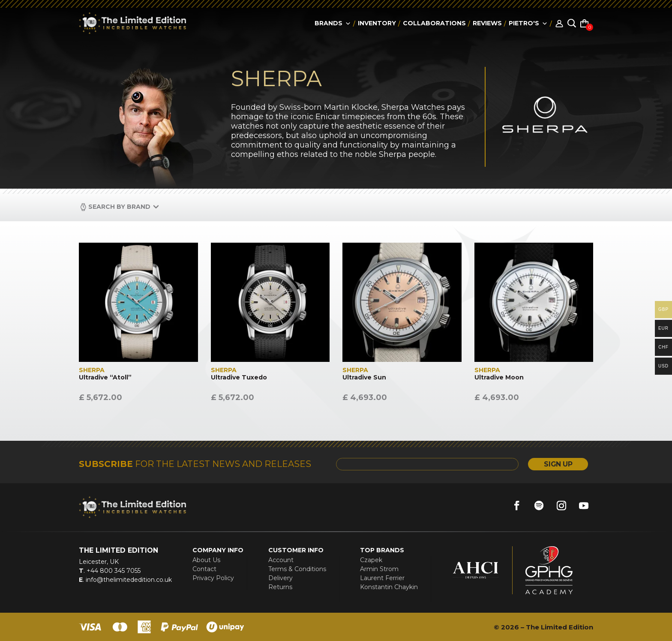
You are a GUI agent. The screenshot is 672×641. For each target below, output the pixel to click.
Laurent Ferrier (382, 578)
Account (281, 560)
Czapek (371, 560)
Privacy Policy (213, 578)
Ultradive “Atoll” (105, 378)
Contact (204, 569)
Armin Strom (379, 569)
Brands (333, 23)
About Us (206, 560)
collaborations (434, 23)
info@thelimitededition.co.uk (128, 580)
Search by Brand (119, 207)
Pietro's (528, 23)
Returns (280, 587)
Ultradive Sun (364, 378)
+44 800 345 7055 (113, 571)
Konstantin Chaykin (389, 587)
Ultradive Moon (499, 378)
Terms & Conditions (297, 569)
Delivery (280, 578)
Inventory (377, 23)
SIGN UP (556, 464)
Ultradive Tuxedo (239, 378)
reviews (487, 23)
